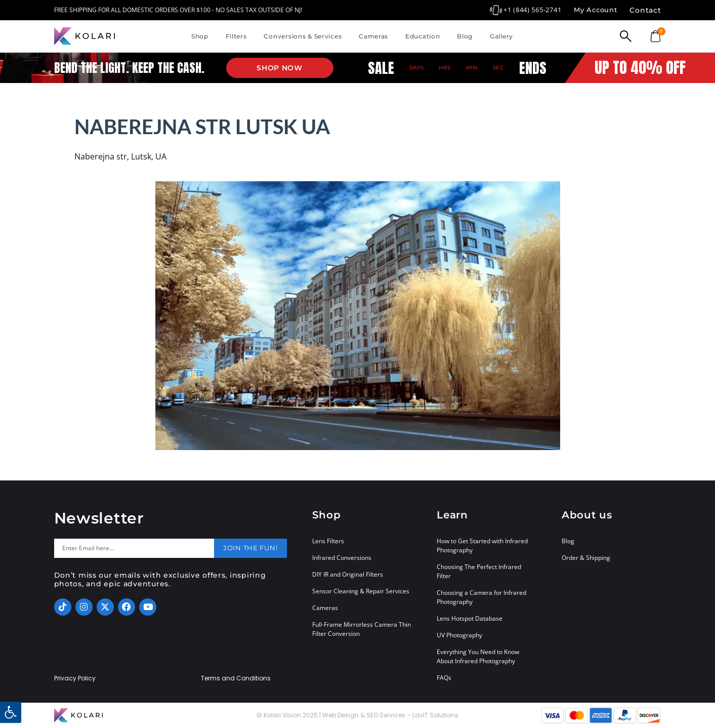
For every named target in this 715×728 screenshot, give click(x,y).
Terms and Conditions (236, 678)
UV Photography (459, 635)
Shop (200, 36)
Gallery (501, 36)
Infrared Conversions (342, 558)
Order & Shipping (586, 558)
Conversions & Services (303, 36)
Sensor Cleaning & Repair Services (361, 591)
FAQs (444, 678)
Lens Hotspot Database (470, 618)
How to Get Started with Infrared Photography (482, 545)
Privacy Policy (75, 678)
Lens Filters (328, 541)
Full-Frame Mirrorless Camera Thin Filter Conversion (362, 629)
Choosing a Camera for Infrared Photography (481, 597)
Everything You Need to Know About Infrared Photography (478, 656)
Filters (236, 36)
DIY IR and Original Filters (348, 574)
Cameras (373, 36)
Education (423, 36)
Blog (465, 36)
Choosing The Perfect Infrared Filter (479, 571)
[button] (11, 712)
